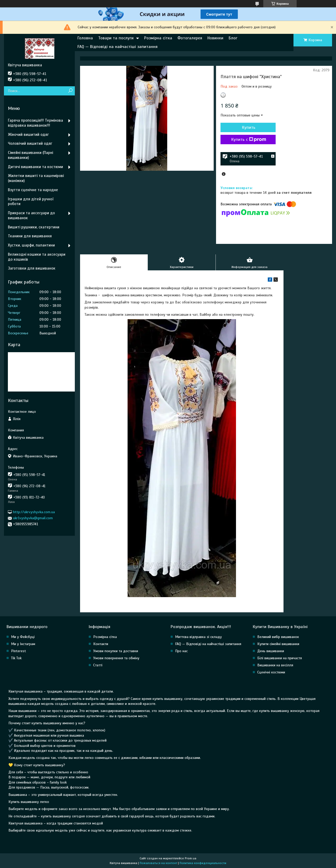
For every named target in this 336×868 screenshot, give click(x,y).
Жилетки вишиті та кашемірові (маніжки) (36, 178)
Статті (98, 665)
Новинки (215, 38)
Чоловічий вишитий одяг (30, 143)
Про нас (181, 651)
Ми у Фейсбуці (23, 637)
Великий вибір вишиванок (278, 637)
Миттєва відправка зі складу (198, 637)
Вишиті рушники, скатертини (34, 227)
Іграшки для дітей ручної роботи (31, 202)
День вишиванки (271, 651)
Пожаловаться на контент (158, 863)
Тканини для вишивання (30, 236)
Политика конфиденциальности (203, 863)
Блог (233, 38)
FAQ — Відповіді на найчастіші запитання (117, 47)
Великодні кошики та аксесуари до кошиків (37, 257)
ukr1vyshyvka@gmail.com (33, 518)
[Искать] (70, 91)
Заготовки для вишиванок (32, 268)
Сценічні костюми (271, 672)
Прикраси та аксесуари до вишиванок (31, 215)
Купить (249, 127)
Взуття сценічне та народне (33, 190)
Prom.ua (191, 858)
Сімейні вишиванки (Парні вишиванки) (30, 155)
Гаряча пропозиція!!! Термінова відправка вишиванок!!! (35, 123)
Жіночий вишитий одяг (28, 135)
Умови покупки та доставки (116, 651)
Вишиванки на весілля (275, 665)
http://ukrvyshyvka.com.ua (34, 512)
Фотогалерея (190, 38)
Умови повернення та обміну (116, 658)
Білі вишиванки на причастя (280, 658)
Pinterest (19, 651)
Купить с (249, 140)
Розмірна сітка (158, 38)
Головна (85, 38)
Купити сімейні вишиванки (278, 644)
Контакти (101, 644)
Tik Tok (16, 658)
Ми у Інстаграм (23, 644)
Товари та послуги (116, 38)
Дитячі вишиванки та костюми (35, 167)
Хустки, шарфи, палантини (31, 245)
